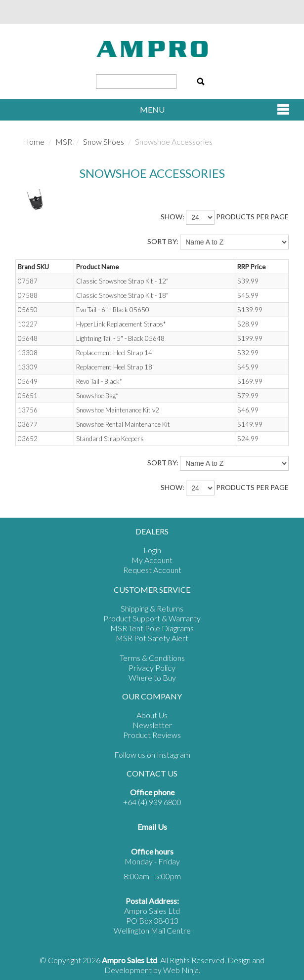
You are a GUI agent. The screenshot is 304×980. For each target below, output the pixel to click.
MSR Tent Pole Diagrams (152, 628)
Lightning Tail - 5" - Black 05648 (120, 338)
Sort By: (163, 241)
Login (152, 550)
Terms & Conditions (152, 658)
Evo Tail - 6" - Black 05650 (113, 310)
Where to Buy (152, 677)
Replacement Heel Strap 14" (115, 353)
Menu (152, 109)
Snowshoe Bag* (97, 396)
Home (34, 142)
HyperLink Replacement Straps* (121, 324)
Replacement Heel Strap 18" (115, 367)
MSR (64, 142)
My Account (152, 560)
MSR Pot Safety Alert (152, 638)
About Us (152, 715)
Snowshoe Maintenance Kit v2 (118, 410)
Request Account (152, 570)
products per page (252, 217)
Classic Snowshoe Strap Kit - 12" (122, 281)
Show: (173, 217)
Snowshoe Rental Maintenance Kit (123, 424)
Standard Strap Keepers (110, 439)
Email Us (152, 827)
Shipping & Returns (152, 608)
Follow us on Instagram (152, 755)
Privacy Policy (152, 668)
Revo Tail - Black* (99, 381)
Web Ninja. (182, 970)
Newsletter (152, 725)
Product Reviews (152, 735)
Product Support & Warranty (152, 618)
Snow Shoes (104, 142)
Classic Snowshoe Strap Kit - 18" (122, 295)
